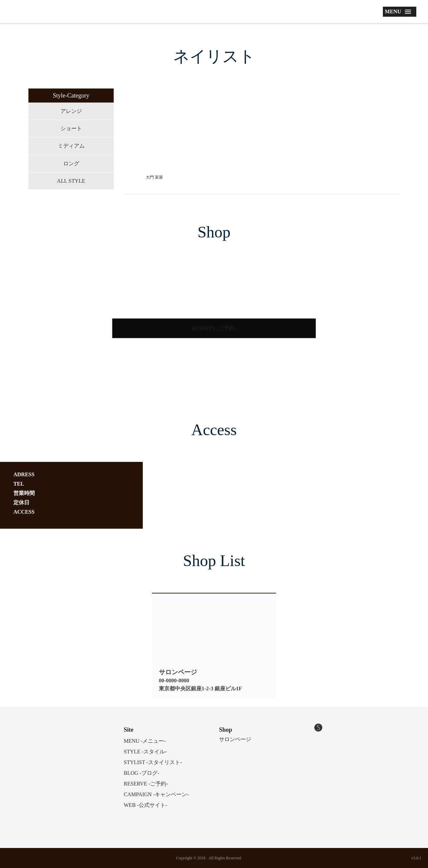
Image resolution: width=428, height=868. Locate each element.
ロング (71, 163)
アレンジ (71, 111)
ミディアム (71, 146)
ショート (71, 128)
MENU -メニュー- (145, 741)
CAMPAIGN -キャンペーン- (156, 794)
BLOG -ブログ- (141, 773)
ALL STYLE (71, 181)
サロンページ (235, 739)
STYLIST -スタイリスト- (153, 762)
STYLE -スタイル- (145, 752)
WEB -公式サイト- (145, 805)
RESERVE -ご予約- (214, 328)
